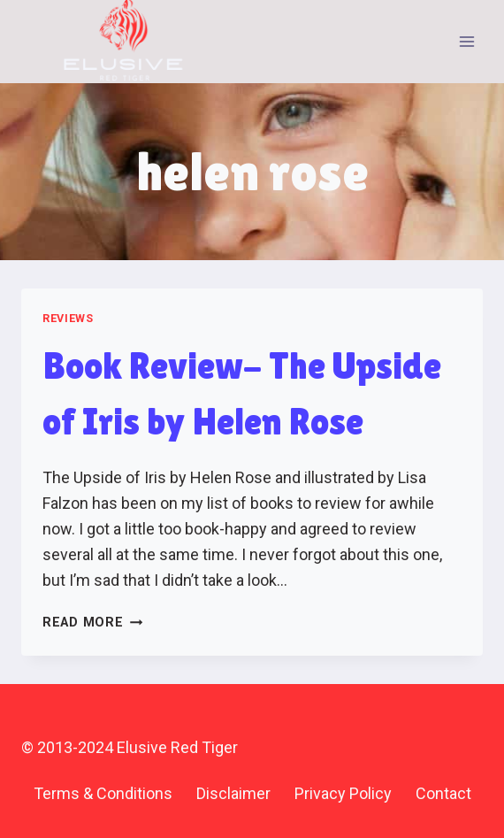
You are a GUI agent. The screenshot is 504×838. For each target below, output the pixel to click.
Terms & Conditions (103, 793)
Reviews (68, 318)
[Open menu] (466, 41)
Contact (443, 793)
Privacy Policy (343, 793)
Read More (92, 623)
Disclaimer (233, 793)
